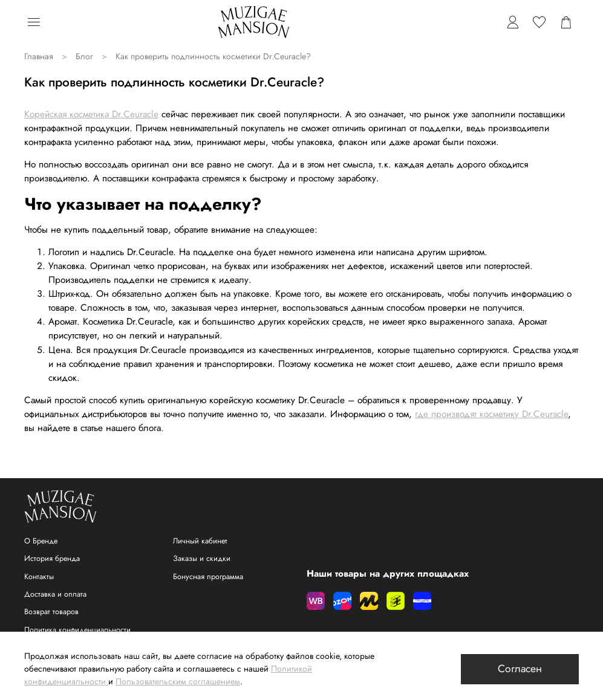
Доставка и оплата (55, 594)
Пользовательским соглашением (178, 681)
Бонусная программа (208, 577)
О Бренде (41, 541)
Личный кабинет (200, 541)
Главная (39, 56)
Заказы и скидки (202, 559)
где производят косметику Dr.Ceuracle (491, 414)
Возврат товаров (51, 612)
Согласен (520, 669)
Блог (84, 56)
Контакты (39, 577)
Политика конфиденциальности (77, 630)
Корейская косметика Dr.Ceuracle (91, 114)
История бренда (52, 559)
